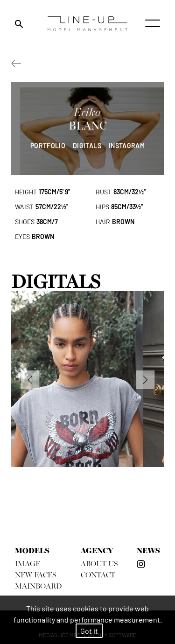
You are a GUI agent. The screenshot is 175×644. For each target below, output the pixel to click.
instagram (127, 146)
